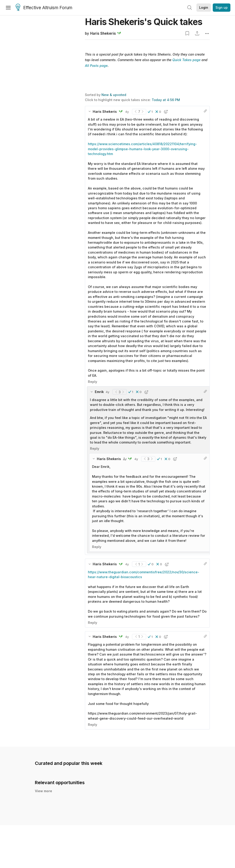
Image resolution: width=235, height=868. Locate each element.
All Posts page (96, 66)
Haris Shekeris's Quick (144, 22)
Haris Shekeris (103, 33)
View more (43, 791)
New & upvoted (114, 95)
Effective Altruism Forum (44, 8)
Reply (92, 382)
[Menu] (8, 8)
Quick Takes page (186, 60)
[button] (150, 112)
